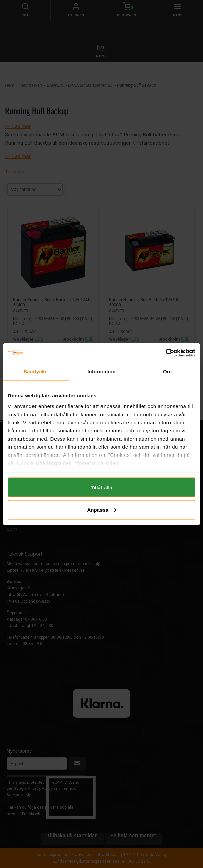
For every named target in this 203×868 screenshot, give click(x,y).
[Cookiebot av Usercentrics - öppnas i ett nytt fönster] (166, 353)
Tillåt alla (101, 487)
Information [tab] (101, 371)
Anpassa (102, 509)
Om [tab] (167, 371)
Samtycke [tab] (36, 371)
